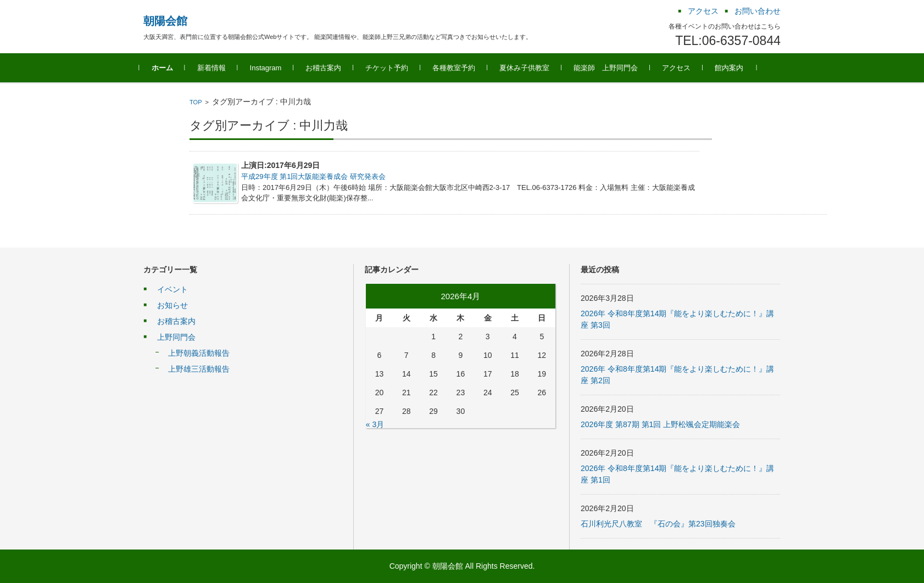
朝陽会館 (165, 21)
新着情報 (215, 68)
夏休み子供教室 (529, 68)
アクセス (681, 68)
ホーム (166, 68)
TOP (196, 102)
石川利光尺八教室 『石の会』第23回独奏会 (658, 524)
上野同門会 (176, 337)
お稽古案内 (328, 68)
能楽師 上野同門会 (610, 68)
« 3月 (375, 424)
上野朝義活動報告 (199, 353)
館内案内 (733, 68)
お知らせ (172, 305)
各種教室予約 (458, 68)
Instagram (270, 68)
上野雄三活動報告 (199, 369)
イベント (172, 289)
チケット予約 (391, 68)
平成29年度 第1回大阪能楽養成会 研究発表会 (313, 176)
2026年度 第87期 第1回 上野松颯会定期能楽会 (660, 424)
